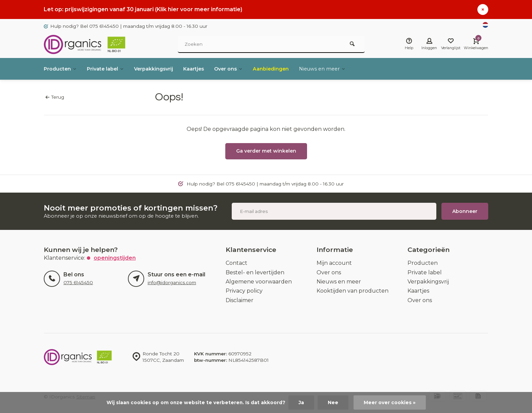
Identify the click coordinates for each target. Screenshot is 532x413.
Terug (55, 97)
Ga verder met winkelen (266, 151)
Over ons (245, 69)
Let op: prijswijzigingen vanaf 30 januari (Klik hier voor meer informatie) (143, 9)
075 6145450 (78, 282)
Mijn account (334, 263)
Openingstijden (115, 258)
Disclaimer (240, 300)
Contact (236, 263)
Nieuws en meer (346, 69)
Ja (301, 402)
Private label (111, 69)
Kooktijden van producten (353, 291)
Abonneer (465, 211)
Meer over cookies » (390, 402)
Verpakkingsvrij (164, 69)
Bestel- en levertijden (255, 272)
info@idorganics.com (172, 282)
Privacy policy (244, 291)
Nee (333, 402)
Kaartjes (207, 69)
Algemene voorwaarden (259, 282)
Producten (62, 69)
